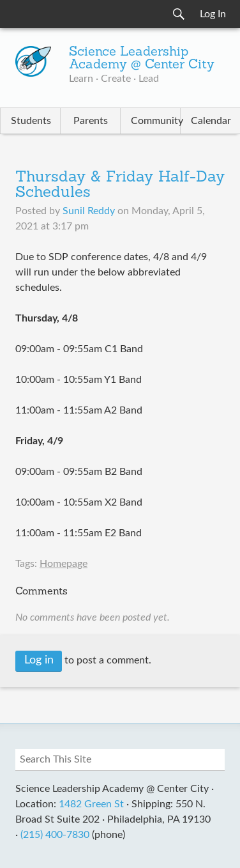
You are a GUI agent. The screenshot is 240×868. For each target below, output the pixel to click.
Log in (39, 660)
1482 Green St (91, 804)
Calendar (211, 121)
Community (155, 121)
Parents (91, 121)
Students (31, 121)
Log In (213, 14)
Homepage (64, 564)
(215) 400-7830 (55, 835)
